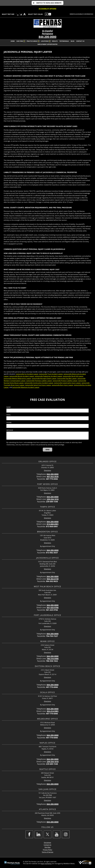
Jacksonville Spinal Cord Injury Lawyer (38, 385)
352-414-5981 (53, 711)
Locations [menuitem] (45, 41)
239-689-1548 (52, 502)
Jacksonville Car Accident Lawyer (27, 374)
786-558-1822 (52, 661)
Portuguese (47, 34)
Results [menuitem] (55, 41)
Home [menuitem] (13, 41)
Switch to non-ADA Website (49, 3)
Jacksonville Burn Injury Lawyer (63, 385)
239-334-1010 (53, 499)
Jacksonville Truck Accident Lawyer (51, 374)
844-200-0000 (48, 37)
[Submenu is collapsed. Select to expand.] (24, 41)
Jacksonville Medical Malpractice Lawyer (17, 378)
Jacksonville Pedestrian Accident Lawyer (48, 376)
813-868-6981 (53, 524)
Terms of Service (47, 852)
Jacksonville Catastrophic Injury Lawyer (67, 383)
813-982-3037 (52, 553)
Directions (47, 471)
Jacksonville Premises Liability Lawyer (39, 381)
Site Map (48, 847)
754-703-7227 (52, 636)
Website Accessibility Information (81, 14)
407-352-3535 (53, 477)
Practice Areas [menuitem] (32, 41)
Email (9, 415)
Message (10, 430)
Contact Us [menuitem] (80, 41)
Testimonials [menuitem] (64, 41)
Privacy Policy (47, 850)
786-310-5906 (53, 659)
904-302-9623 (52, 581)
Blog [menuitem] (73, 41)
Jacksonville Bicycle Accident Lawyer (22, 376)
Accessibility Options (48, 9)
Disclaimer (47, 843)
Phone (9, 423)
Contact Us (48, 845)
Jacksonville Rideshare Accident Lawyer (26, 387)
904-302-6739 (53, 579)
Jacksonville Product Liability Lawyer (65, 381)
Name (8, 407)
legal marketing (46, 864)
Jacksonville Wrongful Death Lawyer (44, 378)
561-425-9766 (53, 608)
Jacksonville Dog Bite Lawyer (67, 378)
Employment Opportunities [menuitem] (47, 44)
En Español (47, 31)
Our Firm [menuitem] (20, 41)
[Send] (48, 450)
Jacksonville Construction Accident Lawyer (39, 383)
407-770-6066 (52, 479)
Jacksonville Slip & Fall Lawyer (73, 376)
